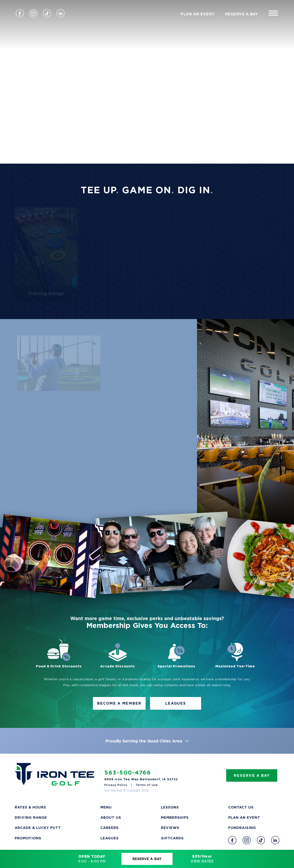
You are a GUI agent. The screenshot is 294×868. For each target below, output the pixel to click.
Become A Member (119, 703)
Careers (110, 828)
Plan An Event (198, 14)
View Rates (202, 861)
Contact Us (241, 807)
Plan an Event (244, 817)
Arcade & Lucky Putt (38, 828)
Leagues (176, 703)
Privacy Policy (116, 785)
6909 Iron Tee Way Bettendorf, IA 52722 (141, 779)
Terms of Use (147, 785)
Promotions (28, 838)
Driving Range (31, 817)
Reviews (170, 828)
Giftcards (172, 838)
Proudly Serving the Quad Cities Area (147, 741)
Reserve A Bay (147, 859)
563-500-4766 (128, 772)
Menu (106, 807)
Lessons (170, 807)
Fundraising (242, 828)
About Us (111, 817)
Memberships (175, 817)
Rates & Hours (30, 807)
